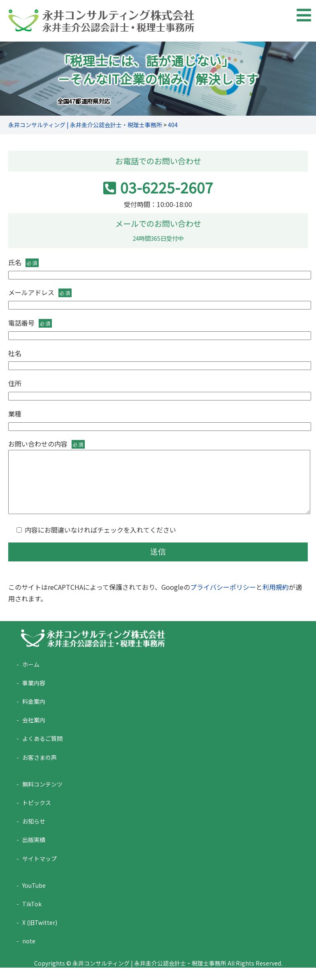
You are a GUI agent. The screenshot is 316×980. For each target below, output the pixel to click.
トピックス (37, 815)
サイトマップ (39, 871)
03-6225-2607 (158, 187)
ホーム (31, 677)
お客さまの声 (39, 770)
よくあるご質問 (42, 751)
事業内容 (34, 695)
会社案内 (34, 732)
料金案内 (34, 714)
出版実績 (34, 852)
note (29, 953)
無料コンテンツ (42, 796)
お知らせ (34, 833)
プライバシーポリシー (223, 599)
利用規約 (276, 599)
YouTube (34, 898)
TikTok (32, 916)
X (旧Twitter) (40, 935)
